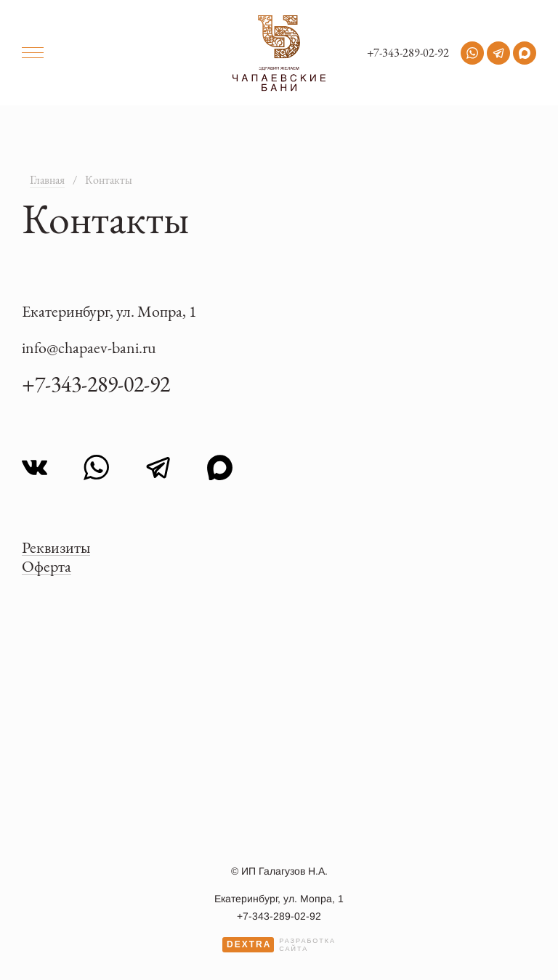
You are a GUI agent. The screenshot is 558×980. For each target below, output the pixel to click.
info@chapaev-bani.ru (89, 348)
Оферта (46, 566)
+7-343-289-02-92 (408, 53)
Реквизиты (56, 547)
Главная (47, 180)
